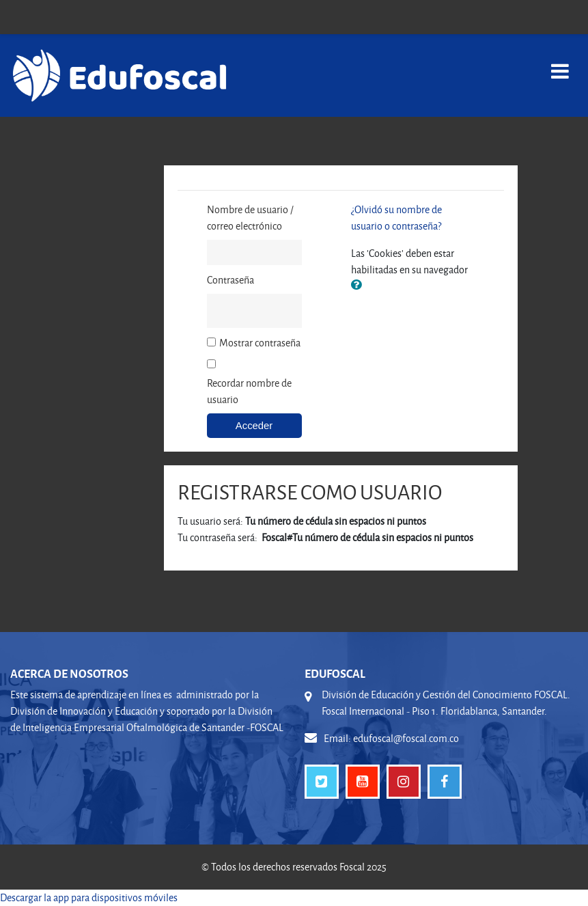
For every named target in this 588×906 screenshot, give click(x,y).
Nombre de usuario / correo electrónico (250, 218)
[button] (359, 286)
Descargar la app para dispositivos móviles (89, 897)
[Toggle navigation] (560, 64)
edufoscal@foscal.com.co (406, 738)
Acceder (254, 426)
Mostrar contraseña (260, 343)
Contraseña (230, 280)
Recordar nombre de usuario (249, 391)
